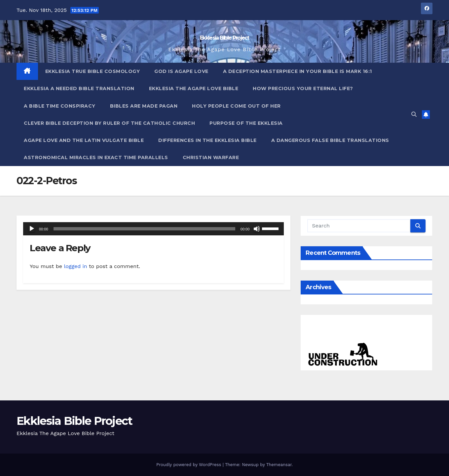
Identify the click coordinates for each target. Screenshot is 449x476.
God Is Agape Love (181, 71)
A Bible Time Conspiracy (60, 106)
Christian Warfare (211, 157)
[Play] (32, 229)
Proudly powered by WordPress (189, 465)
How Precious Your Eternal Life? (303, 88)
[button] (414, 114)
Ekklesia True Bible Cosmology (93, 71)
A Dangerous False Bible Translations (330, 140)
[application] (153, 229)
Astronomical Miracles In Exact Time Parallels (96, 157)
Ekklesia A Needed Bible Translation (79, 88)
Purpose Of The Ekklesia (246, 123)
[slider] (144, 229)
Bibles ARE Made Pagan (144, 106)
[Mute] (257, 229)
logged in (75, 266)
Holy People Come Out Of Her (236, 106)
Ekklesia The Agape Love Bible (194, 88)
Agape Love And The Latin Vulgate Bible (84, 140)
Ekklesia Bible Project (224, 38)
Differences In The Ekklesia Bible (207, 140)
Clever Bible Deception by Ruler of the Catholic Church (109, 123)
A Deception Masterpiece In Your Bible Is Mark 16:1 (298, 71)
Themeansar (279, 465)
